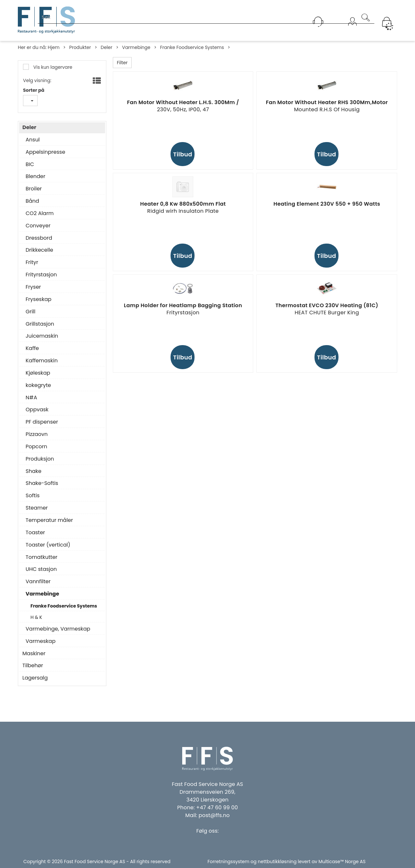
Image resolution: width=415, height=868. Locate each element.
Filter (122, 63)
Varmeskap (41, 641)
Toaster (35, 533)
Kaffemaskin (42, 361)
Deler (106, 47)
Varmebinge (136, 47)
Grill (30, 312)
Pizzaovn (37, 434)
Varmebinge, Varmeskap (58, 629)
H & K (36, 617)
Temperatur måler (49, 520)
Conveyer (38, 226)
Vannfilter (38, 582)
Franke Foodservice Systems (192, 47)
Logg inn (352, 30)
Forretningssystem (228, 862)
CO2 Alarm (40, 213)
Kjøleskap (38, 373)
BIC (30, 164)
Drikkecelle (39, 250)
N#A (31, 398)
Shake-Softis (42, 483)
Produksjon (40, 459)
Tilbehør (33, 666)
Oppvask (37, 410)
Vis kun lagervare (52, 67)
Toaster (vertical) (48, 545)
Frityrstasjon (41, 275)
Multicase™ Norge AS (342, 862)
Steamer (37, 508)
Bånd (32, 201)
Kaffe (32, 348)
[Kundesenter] (318, 22)
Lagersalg (35, 678)
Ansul (33, 140)
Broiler (34, 189)
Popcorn (36, 447)
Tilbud (183, 154)
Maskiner (34, 654)
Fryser (33, 287)
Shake (34, 471)
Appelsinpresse (45, 152)
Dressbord (39, 238)
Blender (36, 176)
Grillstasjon (40, 324)
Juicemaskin (42, 336)
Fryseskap (39, 299)
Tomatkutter (41, 557)
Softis (33, 496)
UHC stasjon (41, 569)
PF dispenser (42, 422)
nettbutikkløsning (277, 862)
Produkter (80, 47)
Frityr (32, 262)
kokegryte (38, 385)
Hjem (53, 47)
